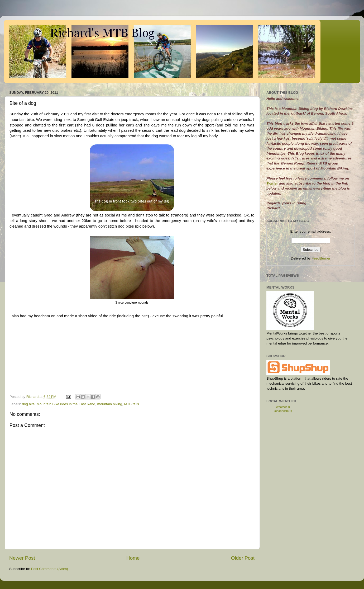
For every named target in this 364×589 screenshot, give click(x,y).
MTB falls (132, 404)
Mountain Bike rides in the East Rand (66, 404)
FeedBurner (321, 258)
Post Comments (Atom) (50, 569)
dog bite (28, 404)
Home (133, 558)
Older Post (243, 558)
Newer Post (22, 558)
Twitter (273, 183)
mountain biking (110, 404)
